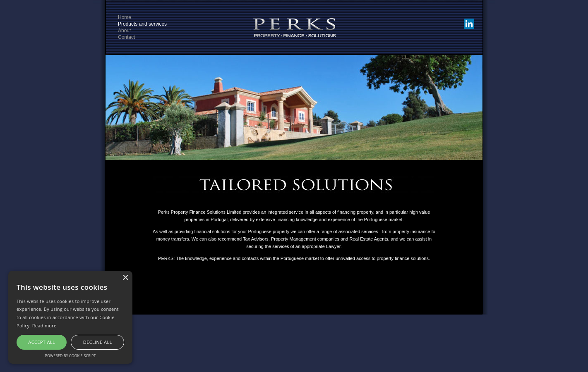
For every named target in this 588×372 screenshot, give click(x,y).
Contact (126, 37)
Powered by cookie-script (71, 356)
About (124, 31)
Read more (44, 325)
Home (125, 17)
